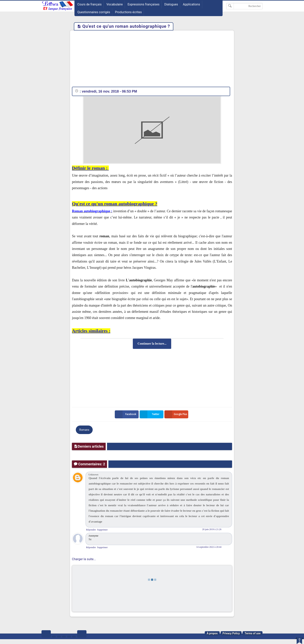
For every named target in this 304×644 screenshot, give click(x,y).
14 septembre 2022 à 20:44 (209, 547)
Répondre (91, 530)
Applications (191, 4)
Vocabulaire (115, 4)
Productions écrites (128, 12)
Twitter (150, 414)
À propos (212, 633)
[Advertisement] (152, 60)
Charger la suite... (84, 559)
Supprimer (102, 530)
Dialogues (171, 4)
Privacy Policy (231, 633)
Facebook (126, 414)
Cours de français (89, 4)
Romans (84, 430)
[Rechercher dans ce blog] (244, 6)
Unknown (93, 475)
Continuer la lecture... (152, 344)
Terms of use (253, 633)
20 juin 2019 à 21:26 (212, 529)
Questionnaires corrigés (94, 12)
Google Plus (176, 414)
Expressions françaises (144, 4)
